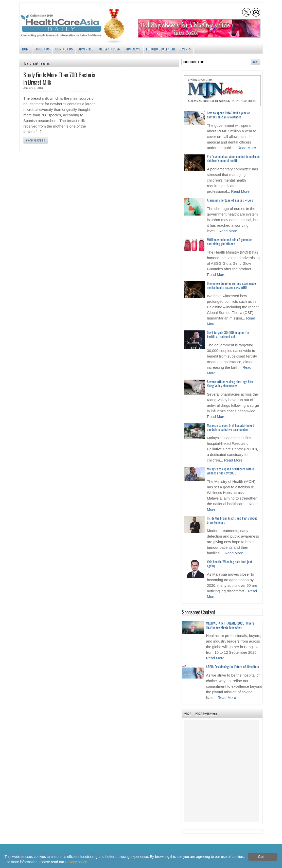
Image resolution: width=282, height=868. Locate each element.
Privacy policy (76, 862)
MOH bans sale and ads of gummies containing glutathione (230, 242)
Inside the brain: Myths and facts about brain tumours (232, 520)
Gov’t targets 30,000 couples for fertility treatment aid (228, 334)
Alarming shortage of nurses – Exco (230, 200)
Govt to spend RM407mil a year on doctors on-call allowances (229, 115)
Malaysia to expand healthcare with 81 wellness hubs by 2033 (231, 471)
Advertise (86, 49)
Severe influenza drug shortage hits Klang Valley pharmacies (230, 384)
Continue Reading (36, 140)
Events (186, 49)
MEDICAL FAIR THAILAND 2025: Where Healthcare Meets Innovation (230, 625)
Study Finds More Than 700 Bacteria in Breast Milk (59, 78)
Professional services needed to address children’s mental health (233, 158)
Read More (247, 148)
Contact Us (64, 49)
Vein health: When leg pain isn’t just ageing (230, 564)
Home (26, 49)
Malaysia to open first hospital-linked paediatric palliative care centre (231, 427)
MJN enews (133, 49)
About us (43, 49)
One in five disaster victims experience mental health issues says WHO (231, 285)
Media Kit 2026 (109, 49)
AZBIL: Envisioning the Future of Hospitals (232, 667)
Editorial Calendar (161, 49)
